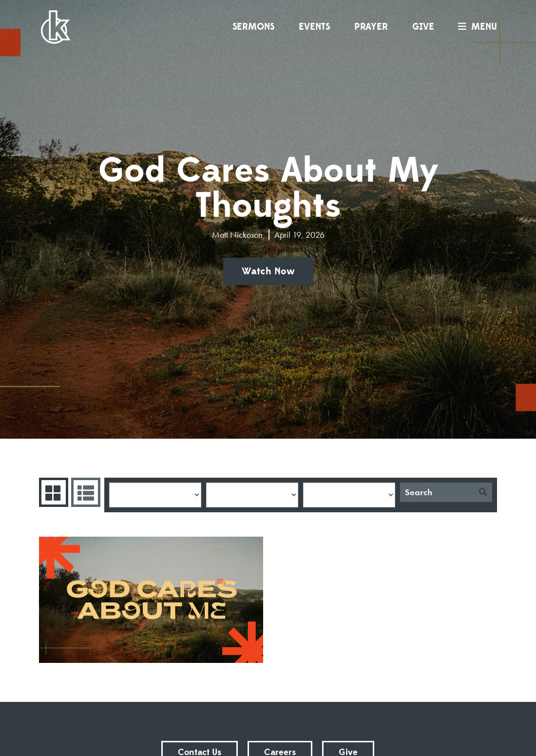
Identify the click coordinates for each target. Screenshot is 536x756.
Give (423, 27)
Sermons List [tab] (85, 492)
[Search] (437, 492)
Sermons (253, 27)
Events (314, 27)
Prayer (371, 27)
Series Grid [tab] (52, 492)
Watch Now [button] (268, 271)
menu (475, 27)
